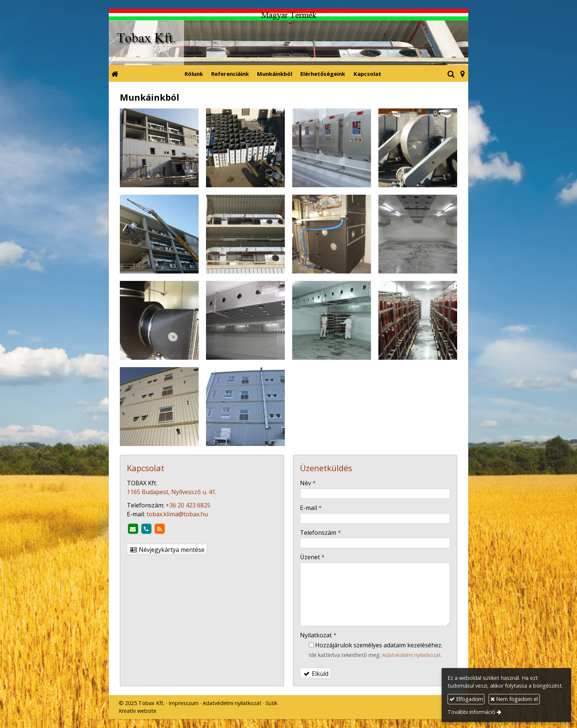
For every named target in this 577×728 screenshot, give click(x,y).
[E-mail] (133, 529)
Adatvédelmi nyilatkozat (411, 655)
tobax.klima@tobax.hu (177, 514)
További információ (471, 712)
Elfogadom (466, 699)
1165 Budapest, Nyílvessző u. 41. (172, 492)
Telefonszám (320, 533)
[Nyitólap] (288, 37)
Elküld (316, 674)
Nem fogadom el (514, 699)
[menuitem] (194, 73)
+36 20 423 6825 (188, 505)
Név (308, 483)
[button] (463, 73)
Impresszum (184, 703)
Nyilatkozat (318, 635)
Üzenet (312, 557)
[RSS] (159, 529)
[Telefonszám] (146, 529)
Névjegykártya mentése (167, 550)
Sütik (271, 703)
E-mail (311, 508)
